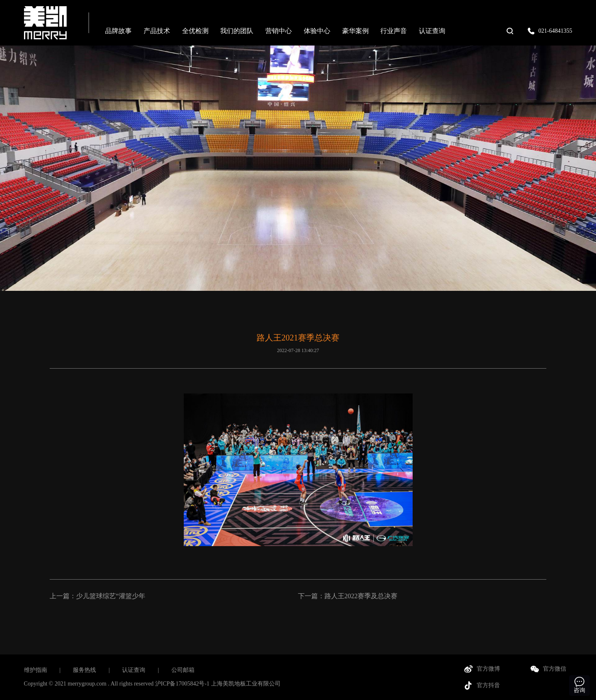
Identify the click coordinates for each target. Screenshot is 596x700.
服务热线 (84, 670)
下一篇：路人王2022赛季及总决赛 (348, 596)
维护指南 (36, 670)
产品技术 (157, 31)
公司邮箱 (183, 670)
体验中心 (317, 31)
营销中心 (279, 31)
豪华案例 (356, 31)
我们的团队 (237, 31)
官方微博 (488, 669)
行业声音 (394, 31)
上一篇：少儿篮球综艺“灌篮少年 (97, 596)
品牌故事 (118, 31)
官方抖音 (488, 685)
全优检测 (195, 31)
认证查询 (432, 31)
